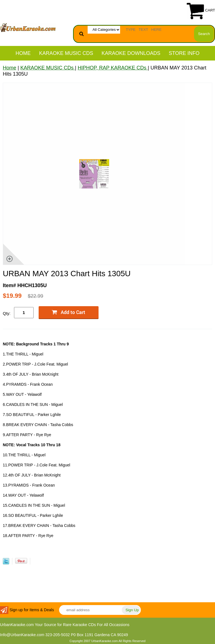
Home (23, 53)
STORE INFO (184, 53)
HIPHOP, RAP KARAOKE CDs (113, 68)
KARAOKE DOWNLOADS (131, 53)
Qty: (7, 313)
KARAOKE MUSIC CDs (66, 53)
